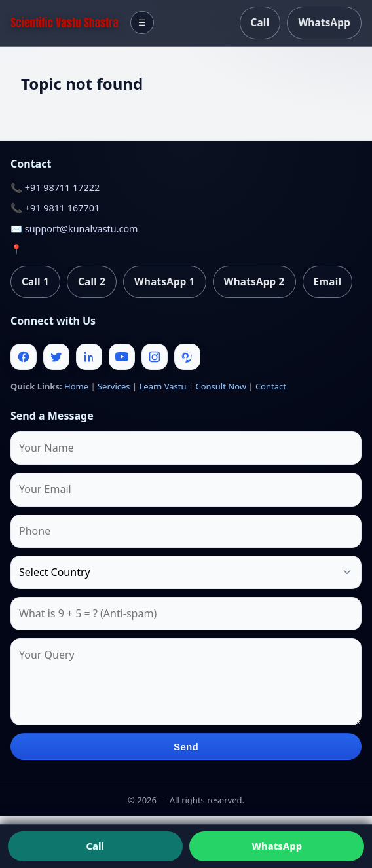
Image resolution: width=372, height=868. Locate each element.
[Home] (65, 23)
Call (260, 22)
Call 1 (35, 281)
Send (186, 747)
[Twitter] (56, 357)
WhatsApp (324, 22)
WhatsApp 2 (254, 281)
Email (328, 281)
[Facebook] (24, 357)
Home (76, 386)
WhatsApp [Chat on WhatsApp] (277, 846)
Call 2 (92, 281)
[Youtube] (122, 357)
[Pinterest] (187, 357)
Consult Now (221, 386)
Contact (271, 386)
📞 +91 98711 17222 (55, 188)
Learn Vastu (163, 386)
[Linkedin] (89, 357)
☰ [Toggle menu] (142, 23)
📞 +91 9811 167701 (55, 208)
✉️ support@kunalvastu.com (74, 229)
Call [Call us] (95, 846)
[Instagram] (155, 357)
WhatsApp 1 (165, 281)
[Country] (186, 572)
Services (114, 386)
